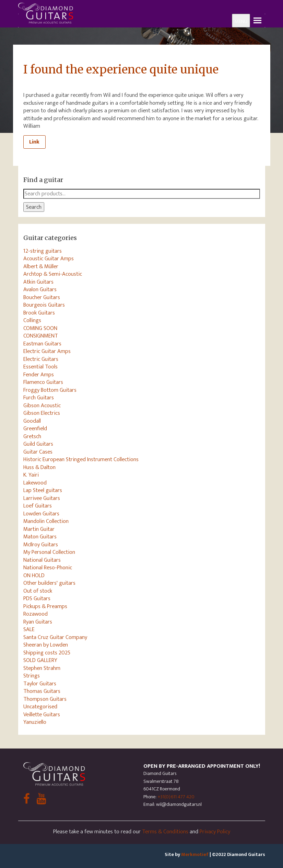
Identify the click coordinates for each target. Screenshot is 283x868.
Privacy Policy (215, 832)
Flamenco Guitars (43, 382)
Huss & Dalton (39, 467)
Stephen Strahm (42, 668)
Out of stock (38, 591)
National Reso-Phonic (48, 568)
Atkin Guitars (38, 282)
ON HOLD (34, 575)
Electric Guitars (41, 359)
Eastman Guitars (42, 344)
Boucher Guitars (42, 297)
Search (34, 207)
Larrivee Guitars (42, 498)
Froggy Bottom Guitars (50, 390)
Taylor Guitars (40, 684)
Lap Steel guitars (43, 490)
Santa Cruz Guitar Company (55, 637)
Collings (32, 320)
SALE (29, 629)
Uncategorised (40, 707)
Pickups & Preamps (45, 606)
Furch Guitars (39, 398)
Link (34, 142)
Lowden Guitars (41, 514)
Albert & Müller (41, 266)
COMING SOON (40, 328)
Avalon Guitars (40, 289)
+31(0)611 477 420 (176, 797)
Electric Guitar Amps (47, 351)
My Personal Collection (49, 552)
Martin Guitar (39, 529)
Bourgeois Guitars (44, 305)
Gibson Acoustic (42, 406)
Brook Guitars (39, 313)
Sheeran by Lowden (46, 645)
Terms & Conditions (165, 832)
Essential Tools (40, 367)
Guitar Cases (38, 452)
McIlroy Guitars (41, 545)
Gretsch (32, 436)
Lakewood (35, 483)
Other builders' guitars (49, 583)
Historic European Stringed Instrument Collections (81, 459)
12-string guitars (43, 251)
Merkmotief (195, 854)
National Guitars (42, 560)
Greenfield (35, 429)
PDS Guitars (37, 598)
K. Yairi (31, 475)
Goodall (32, 421)
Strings (32, 676)
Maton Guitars (40, 537)
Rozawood (36, 614)
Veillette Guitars (42, 715)
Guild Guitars (38, 444)
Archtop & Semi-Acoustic (53, 274)
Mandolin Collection (46, 521)
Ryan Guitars (38, 622)
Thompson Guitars (45, 699)
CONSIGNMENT (41, 336)
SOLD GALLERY (40, 660)
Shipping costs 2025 (47, 653)
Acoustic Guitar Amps (49, 259)
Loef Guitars (38, 506)
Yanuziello (35, 722)
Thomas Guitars (42, 691)
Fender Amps (39, 375)
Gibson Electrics (42, 413)
